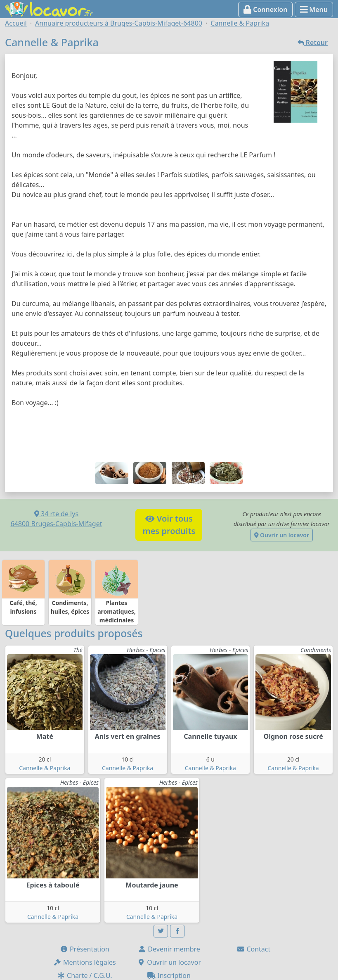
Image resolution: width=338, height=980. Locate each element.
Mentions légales (85, 962)
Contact (253, 949)
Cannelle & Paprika (45, 768)
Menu (314, 9)
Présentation (85, 949)
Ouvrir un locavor (282, 535)
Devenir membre (169, 949)
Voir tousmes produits (169, 525)
